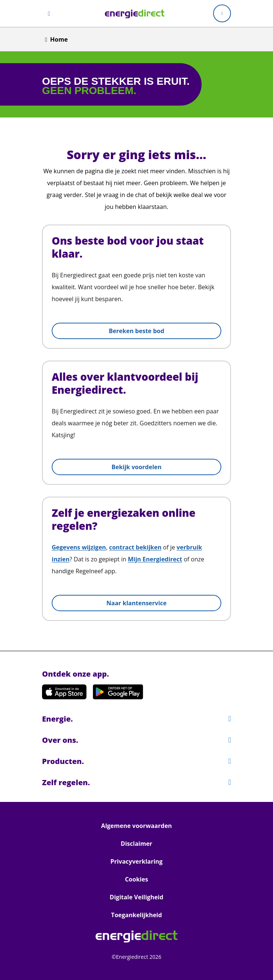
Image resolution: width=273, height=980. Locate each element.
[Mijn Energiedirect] (222, 13)
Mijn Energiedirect (155, 559)
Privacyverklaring (136, 861)
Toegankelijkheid (137, 915)
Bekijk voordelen (137, 467)
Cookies (136, 879)
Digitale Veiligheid (136, 897)
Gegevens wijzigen (79, 547)
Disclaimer (137, 844)
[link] (135, 13)
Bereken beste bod (136, 331)
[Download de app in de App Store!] (64, 692)
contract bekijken (135, 547)
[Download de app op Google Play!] (118, 692)
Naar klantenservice (136, 603)
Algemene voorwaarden (136, 826)
